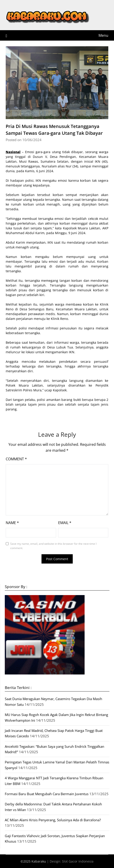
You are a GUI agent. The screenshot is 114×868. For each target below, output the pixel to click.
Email (65, 523)
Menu (103, 35)
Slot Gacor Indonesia (78, 861)
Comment (16, 459)
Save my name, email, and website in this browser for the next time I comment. (53, 546)
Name (12, 523)
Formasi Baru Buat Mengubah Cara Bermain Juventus (47, 794)
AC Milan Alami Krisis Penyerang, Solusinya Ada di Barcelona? (53, 820)
